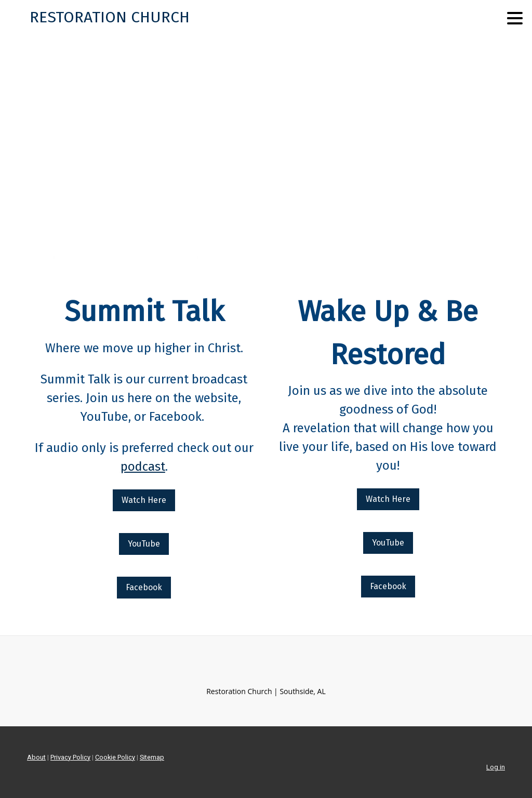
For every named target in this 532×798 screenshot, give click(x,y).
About (36, 757)
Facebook (144, 587)
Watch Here (144, 500)
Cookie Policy (115, 757)
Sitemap (152, 757)
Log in (496, 767)
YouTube (144, 544)
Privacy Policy (70, 757)
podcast (143, 467)
